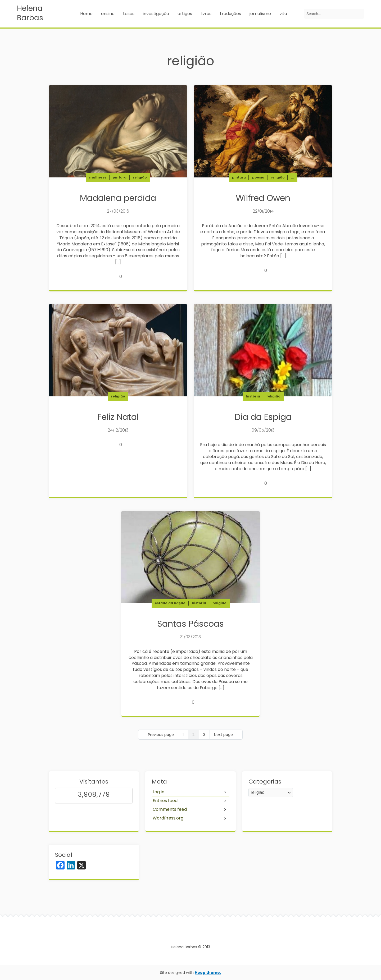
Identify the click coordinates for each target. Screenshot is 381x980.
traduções (230, 14)
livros (206, 14)
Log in (158, 792)
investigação (156, 14)
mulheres (98, 177)
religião (140, 177)
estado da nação (170, 603)
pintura (120, 177)
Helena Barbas (30, 13)
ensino (108, 14)
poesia (258, 177)
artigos (185, 14)
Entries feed (165, 801)
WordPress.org (168, 818)
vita (283, 14)
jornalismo (260, 14)
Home (86, 14)
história (253, 396)
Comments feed (170, 809)
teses (129, 14)
